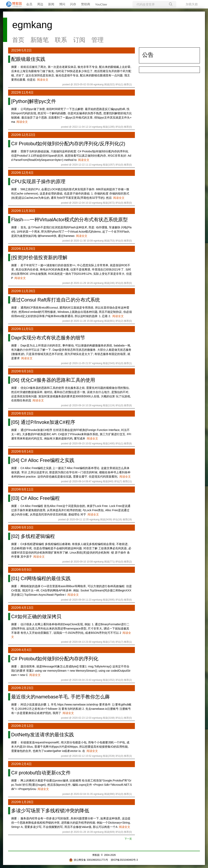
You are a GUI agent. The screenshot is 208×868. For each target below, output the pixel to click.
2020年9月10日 (22, 528)
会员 (29, 4)
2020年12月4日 (22, 173)
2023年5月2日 (21, 50)
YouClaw (101, 4)
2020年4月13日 (22, 608)
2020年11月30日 (23, 211)
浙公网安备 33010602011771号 (89, 860)
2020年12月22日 (23, 135)
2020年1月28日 (22, 802)
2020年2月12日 (22, 726)
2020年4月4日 (21, 650)
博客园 (96, 855)
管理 (97, 40)
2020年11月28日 (23, 291)
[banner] (12, 4)
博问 (62, 4)
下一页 (128, 839)
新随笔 (40, 40)
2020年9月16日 (22, 371)
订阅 (79, 40)
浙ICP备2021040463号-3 (124, 860)
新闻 (51, 4)
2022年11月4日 (22, 92)
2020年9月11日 (22, 489)
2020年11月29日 (23, 249)
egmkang (32, 25)
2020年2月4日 (21, 764)
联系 (61, 40)
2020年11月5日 (22, 329)
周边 (40, 4)
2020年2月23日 (22, 688)
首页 (18, 40)
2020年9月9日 (21, 570)
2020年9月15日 (22, 413)
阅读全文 (43, 80)
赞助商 (86, 4)
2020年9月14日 (22, 452)
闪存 (73, 4)
